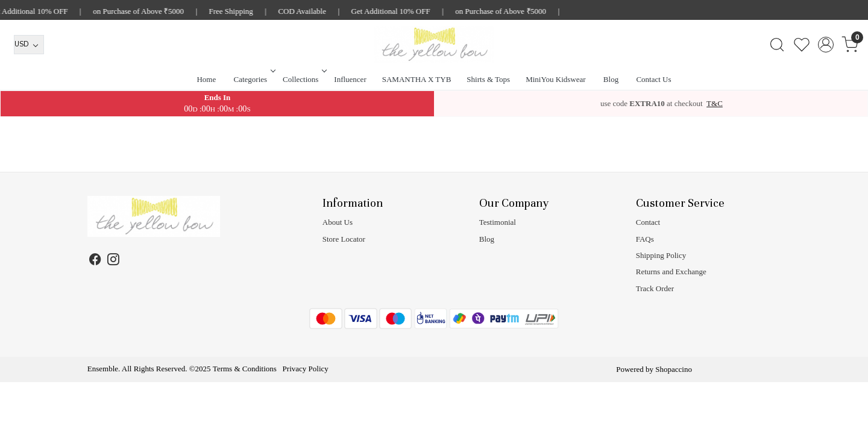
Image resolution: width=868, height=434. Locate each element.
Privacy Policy (306, 369)
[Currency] (29, 45)
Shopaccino (674, 369)
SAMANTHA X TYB (417, 79)
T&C (715, 103)
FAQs (645, 239)
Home (206, 79)
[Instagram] (114, 261)
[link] (777, 45)
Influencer (350, 79)
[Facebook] (96, 261)
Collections (303, 79)
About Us (338, 222)
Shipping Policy (661, 255)
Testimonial (498, 222)
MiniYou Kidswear (555, 79)
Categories (254, 79)
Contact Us (653, 79)
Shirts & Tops (488, 79)
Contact (648, 222)
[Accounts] (826, 45)
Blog (611, 79)
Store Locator (344, 239)
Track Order (655, 288)
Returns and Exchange (671, 272)
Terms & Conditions (245, 369)
